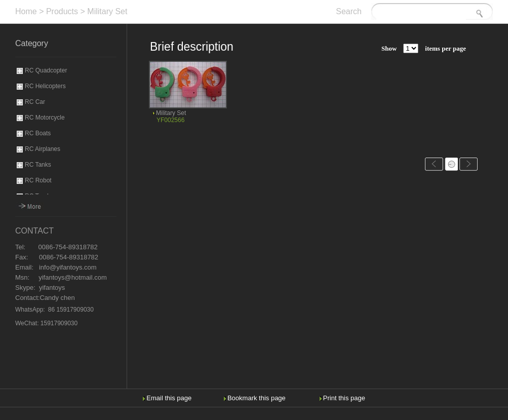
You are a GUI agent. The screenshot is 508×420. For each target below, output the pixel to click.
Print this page (344, 398)
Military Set (107, 11)
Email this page (169, 398)
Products (62, 11)
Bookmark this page (257, 398)
